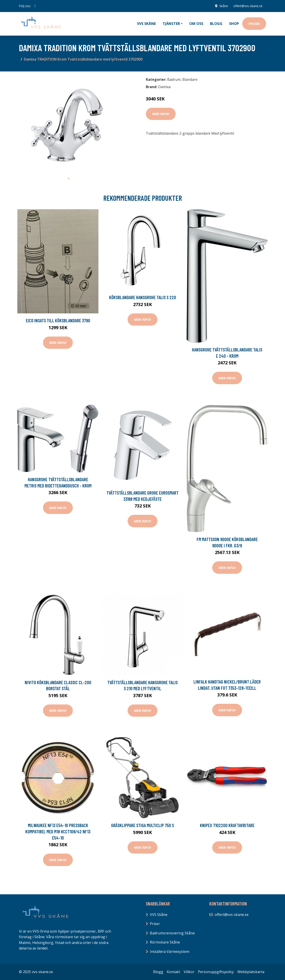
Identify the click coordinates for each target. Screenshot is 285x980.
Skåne (224, 6)
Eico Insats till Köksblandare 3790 (58, 320)
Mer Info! (161, 114)
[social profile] (35, 6)
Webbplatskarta (251, 972)
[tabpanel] (68, 125)
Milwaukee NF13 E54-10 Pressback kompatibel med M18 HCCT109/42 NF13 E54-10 (58, 831)
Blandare (190, 79)
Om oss (196, 24)
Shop (234, 24)
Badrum (174, 79)
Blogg (216, 24)
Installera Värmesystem (170, 952)
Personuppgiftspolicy (216, 972)
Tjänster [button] (171, 24)
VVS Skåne (146, 24)
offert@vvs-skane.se (248, 6)
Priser (254, 24)
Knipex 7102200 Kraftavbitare (227, 825)
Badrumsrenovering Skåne (172, 933)
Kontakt (173, 972)
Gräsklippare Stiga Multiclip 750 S (142, 825)
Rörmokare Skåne (165, 942)
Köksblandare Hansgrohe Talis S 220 (143, 297)
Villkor (189, 972)
